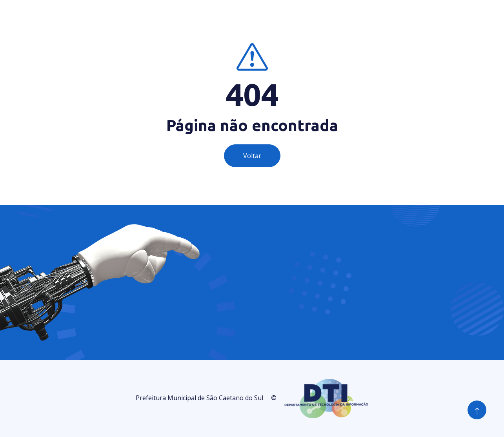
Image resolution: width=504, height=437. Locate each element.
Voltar (252, 156)
